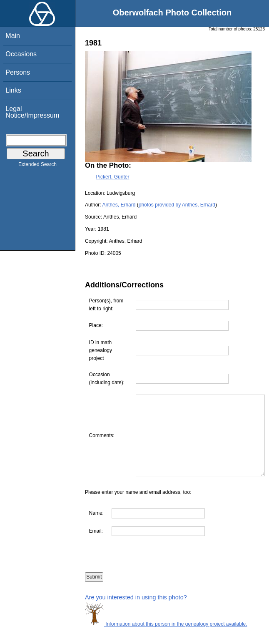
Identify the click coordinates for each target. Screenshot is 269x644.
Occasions (21, 54)
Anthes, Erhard (119, 205)
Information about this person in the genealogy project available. (166, 640)
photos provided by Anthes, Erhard (177, 205)
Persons (18, 72)
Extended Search (37, 166)
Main (13, 36)
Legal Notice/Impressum (32, 112)
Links (13, 90)
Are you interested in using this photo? (136, 614)
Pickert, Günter (112, 177)
